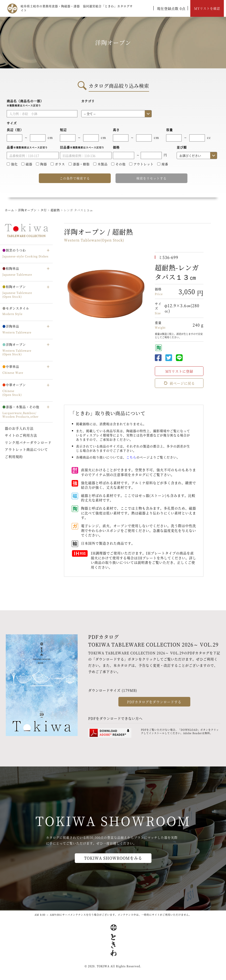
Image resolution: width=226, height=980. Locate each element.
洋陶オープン (27, 210)
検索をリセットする (151, 178)
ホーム (9, 210)
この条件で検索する (75, 178)
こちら (131, 457)
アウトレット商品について (26, 449)
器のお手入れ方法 (19, 428)
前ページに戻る (179, 383)
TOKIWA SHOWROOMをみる (113, 858)
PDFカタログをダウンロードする (154, 702)
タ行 (44, 210)
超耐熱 (56, 210)
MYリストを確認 (207, 8)
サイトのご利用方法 (21, 435)
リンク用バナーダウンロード (28, 442)
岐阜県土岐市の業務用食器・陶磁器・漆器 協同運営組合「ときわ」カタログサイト (77, 8)
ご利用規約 (14, 457)
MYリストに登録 (179, 371)
